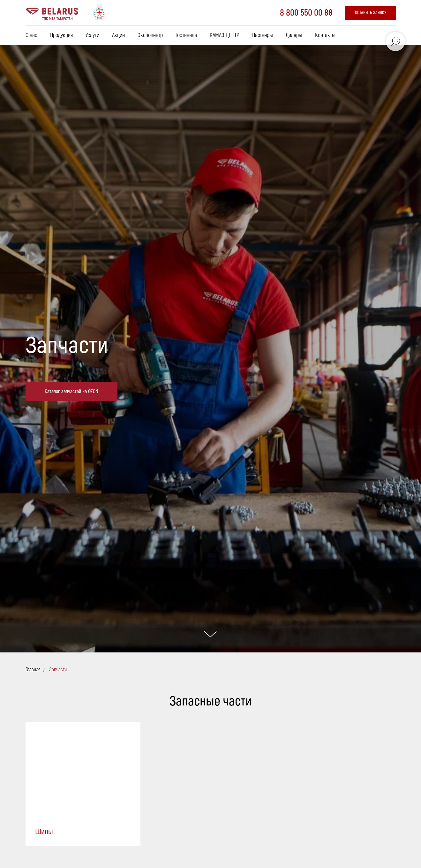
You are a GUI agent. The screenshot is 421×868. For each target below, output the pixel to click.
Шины (44, 832)
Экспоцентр (150, 35)
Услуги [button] (92, 35)
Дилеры (294, 35)
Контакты (325, 35)
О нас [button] (31, 35)
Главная (33, 670)
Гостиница (186, 35)
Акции (118, 35)
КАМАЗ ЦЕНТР (225, 35)
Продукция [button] (61, 35)
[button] (371, 13)
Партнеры (263, 35)
